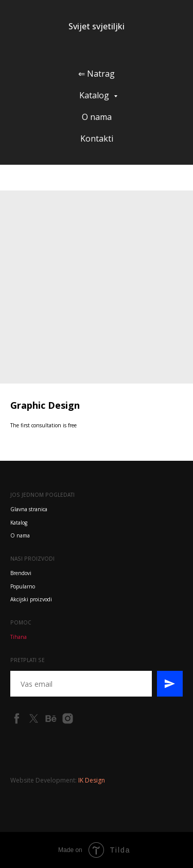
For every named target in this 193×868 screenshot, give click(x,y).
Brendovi (21, 573)
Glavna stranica (29, 509)
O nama (97, 117)
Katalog (95, 95)
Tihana (19, 637)
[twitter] (34, 718)
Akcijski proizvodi (31, 599)
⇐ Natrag (97, 74)
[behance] (51, 718)
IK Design (92, 780)
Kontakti (97, 138)
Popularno (23, 586)
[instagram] (68, 718)
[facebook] (17, 718)
